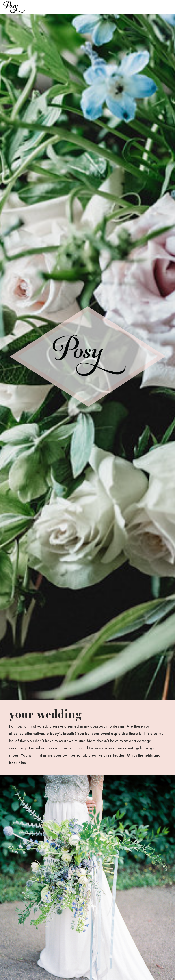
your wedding (45, 714)
